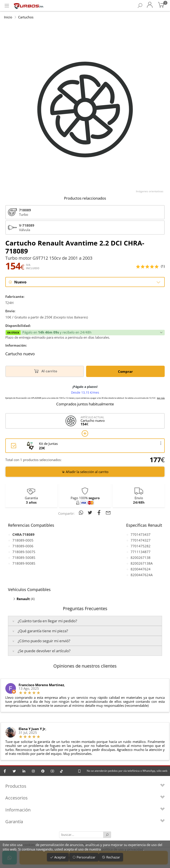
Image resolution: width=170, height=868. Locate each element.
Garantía (85, 822)
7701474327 (141, 540)
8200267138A (142, 563)
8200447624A (142, 575)
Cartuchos (26, 17)
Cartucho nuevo (20, 354)
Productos (85, 786)
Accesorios (85, 798)
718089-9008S (24, 563)
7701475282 (141, 546)
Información (85, 810)
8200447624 (141, 569)
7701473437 (141, 534)
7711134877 (141, 552)
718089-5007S (24, 552)
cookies (29, 845)
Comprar (125, 371)
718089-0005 (23, 540)
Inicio (8, 17)
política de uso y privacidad (122, 849)
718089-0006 (23, 546)
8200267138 (141, 558)
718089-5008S (24, 558)
